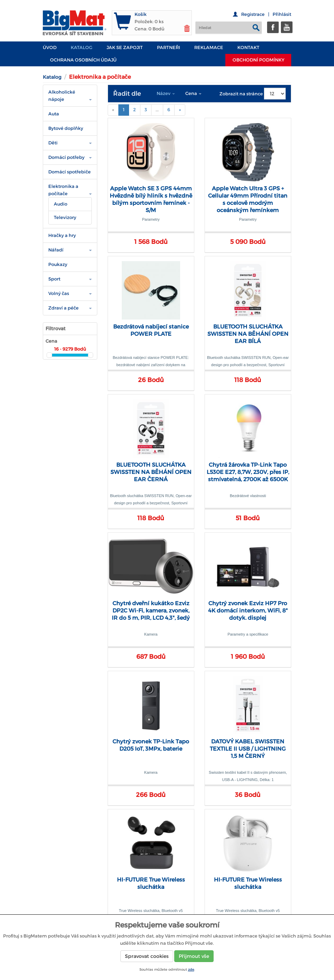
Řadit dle (127, 94)
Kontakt (248, 47)
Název (166, 93)
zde (191, 969)
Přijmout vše (194, 956)
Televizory (65, 217)
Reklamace (209, 47)
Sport (54, 279)
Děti (53, 143)
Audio (61, 204)
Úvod (50, 47)
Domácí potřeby (66, 157)
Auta (54, 114)
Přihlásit (282, 14)
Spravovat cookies (147, 956)
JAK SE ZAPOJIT (125, 47)
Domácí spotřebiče (70, 172)
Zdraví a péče (63, 308)
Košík (141, 14)
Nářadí (56, 250)
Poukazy (58, 264)
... (157, 110)
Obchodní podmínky (258, 60)
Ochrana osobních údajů (83, 60)
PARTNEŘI (169, 47)
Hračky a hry (62, 235)
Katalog (82, 47)
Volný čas (59, 293)
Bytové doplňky (66, 128)
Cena (193, 93)
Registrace (253, 14)
